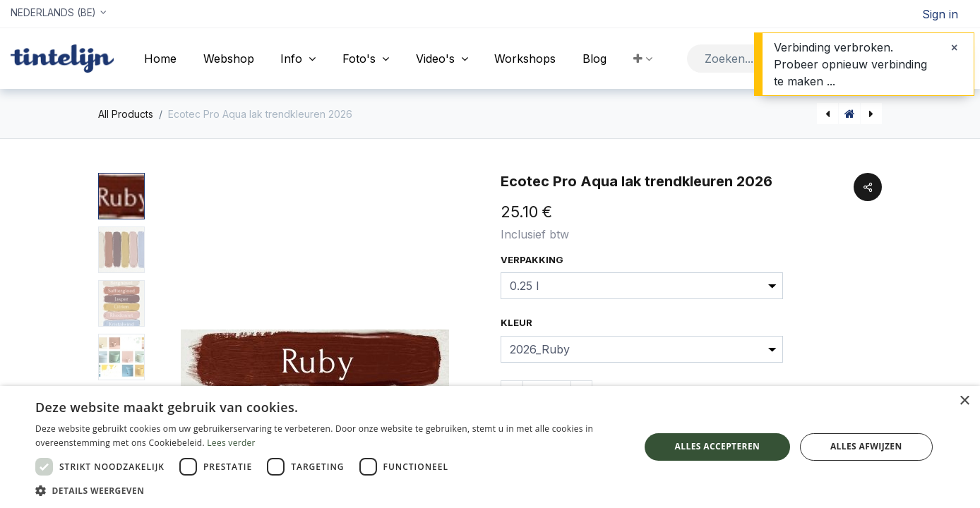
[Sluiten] (954, 47)
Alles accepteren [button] (718, 446)
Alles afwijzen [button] (866, 446)
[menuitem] (160, 59)
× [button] (964, 401)
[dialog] (490, 447)
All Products (126, 114)
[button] (643, 59)
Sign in (940, 14)
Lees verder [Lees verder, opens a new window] (231, 443)
